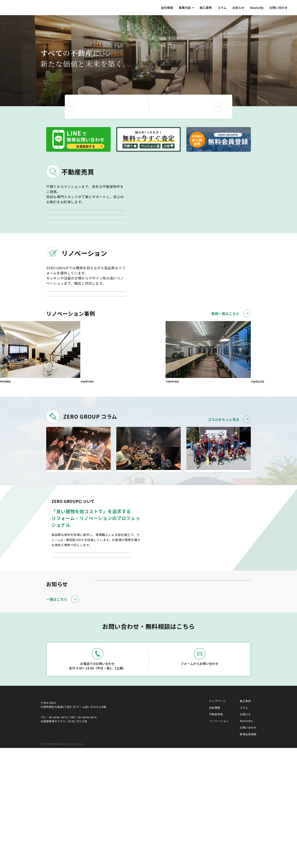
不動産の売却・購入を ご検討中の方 (113, 107)
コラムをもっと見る (229, 472)
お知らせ (236, 8)
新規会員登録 (248, 852)
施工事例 (203, 8)
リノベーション (219, 839)
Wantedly (256, 8)
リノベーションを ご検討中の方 (195, 107)
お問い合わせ (278, 8)
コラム (220, 8)
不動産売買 (216, 832)
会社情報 (163, 8)
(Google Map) (50, 836)
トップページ (217, 819)
